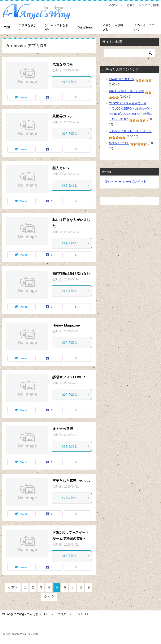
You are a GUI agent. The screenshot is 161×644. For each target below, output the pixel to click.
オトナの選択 (63, 429)
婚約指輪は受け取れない (71, 273)
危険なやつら (63, 64)
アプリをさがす (27, 27)
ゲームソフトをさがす (56, 27)
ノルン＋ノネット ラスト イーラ (130, 131)
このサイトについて (144, 27)
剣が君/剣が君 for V (121, 79)
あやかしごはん (119, 143)
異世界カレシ (63, 116)
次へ (47, 597)
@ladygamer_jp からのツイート (125, 181)
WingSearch (86, 27)
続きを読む (76, 82)
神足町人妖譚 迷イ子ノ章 (126, 91)
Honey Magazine (66, 325)
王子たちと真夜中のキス (71, 481)
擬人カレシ (61, 168)
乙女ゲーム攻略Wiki (113, 27)
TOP (7, 27)
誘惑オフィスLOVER (69, 377)
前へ (15, 587)
